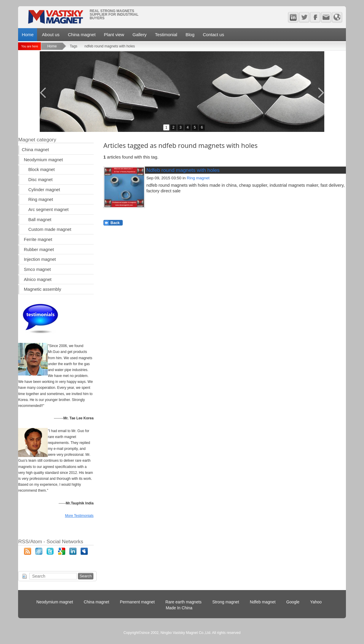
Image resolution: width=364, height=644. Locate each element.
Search (86, 576)
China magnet (82, 35)
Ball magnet (40, 220)
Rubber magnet (39, 250)
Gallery (140, 35)
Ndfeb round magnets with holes (183, 170)
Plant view (114, 35)
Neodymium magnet (43, 160)
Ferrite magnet (38, 239)
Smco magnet (37, 269)
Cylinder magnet (44, 190)
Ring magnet (198, 178)
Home (28, 35)
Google (293, 602)
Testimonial (166, 35)
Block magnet (41, 170)
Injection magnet (40, 259)
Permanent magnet (137, 602)
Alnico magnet (37, 279)
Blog (190, 35)
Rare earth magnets (183, 602)
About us (51, 35)
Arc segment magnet (48, 210)
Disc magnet (40, 180)
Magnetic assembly (42, 289)
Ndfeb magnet (263, 602)
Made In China (179, 608)
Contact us (213, 35)
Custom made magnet (50, 229)
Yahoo (316, 602)
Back (115, 223)
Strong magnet (226, 602)
